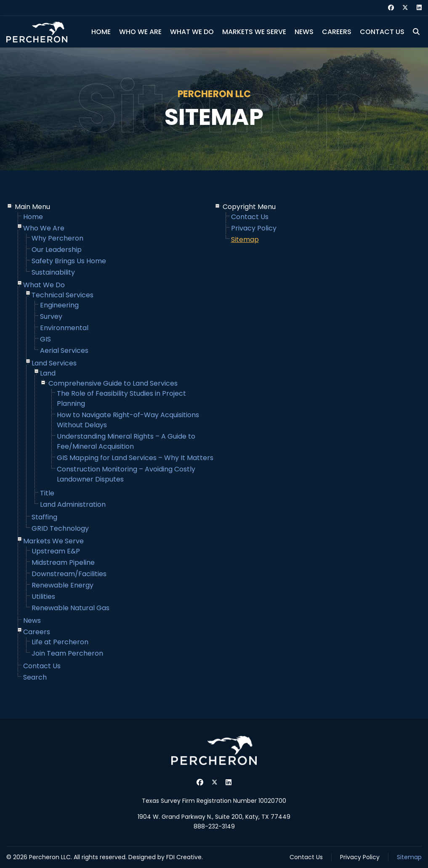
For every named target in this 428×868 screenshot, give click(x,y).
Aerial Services (64, 351)
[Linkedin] (419, 8)
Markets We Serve (254, 32)
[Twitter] (405, 8)
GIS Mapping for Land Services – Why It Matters (135, 458)
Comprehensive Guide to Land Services (113, 383)
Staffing (44, 517)
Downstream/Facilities (69, 574)
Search (35, 677)
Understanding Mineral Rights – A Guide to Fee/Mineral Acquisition (126, 441)
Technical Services (62, 295)
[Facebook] (391, 8)
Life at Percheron (60, 642)
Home (101, 32)
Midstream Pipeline (63, 562)
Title (47, 493)
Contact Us (382, 32)
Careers (337, 32)
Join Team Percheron (67, 653)
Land (48, 373)
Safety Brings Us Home (69, 261)
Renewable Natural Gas (70, 608)
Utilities (43, 597)
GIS (45, 339)
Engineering (59, 305)
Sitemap (245, 239)
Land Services (54, 363)
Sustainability (53, 272)
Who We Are (140, 32)
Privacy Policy (254, 228)
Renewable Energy (62, 585)
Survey (51, 316)
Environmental (64, 328)
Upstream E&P (56, 551)
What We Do (192, 32)
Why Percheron (57, 238)
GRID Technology (60, 528)
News (304, 32)
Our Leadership (57, 250)
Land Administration (73, 504)
